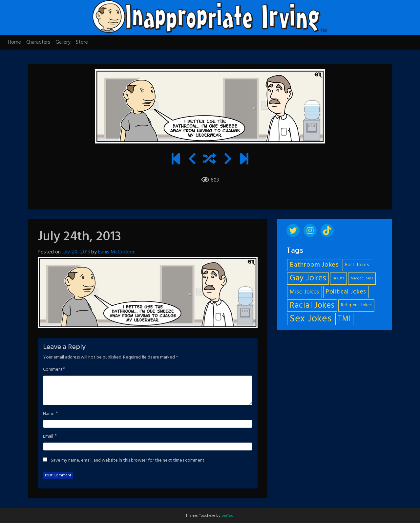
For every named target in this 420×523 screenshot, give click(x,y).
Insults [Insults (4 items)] (338, 279)
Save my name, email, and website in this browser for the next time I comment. (128, 461)
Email (48, 437)
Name (49, 414)
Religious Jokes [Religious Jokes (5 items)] (356, 305)
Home (14, 42)
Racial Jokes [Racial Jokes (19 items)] (312, 305)
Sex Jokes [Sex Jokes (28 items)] (311, 319)
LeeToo (228, 516)
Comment (53, 370)
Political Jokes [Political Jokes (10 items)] (346, 292)
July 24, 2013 (76, 252)
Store (82, 42)
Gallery (63, 42)
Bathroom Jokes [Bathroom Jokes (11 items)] (314, 265)
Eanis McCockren (117, 252)
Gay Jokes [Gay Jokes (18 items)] (308, 279)
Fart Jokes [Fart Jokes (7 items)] (357, 265)
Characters (38, 42)
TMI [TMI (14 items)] (344, 319)
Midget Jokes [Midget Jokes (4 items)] (362, 279)
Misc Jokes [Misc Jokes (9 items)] (304, 292)
